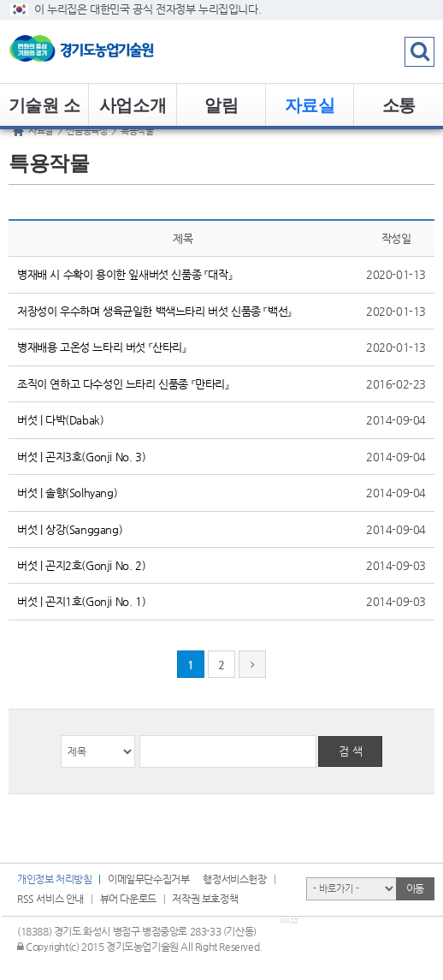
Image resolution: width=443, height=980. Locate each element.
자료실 (310, 105)
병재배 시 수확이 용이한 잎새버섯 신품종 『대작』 (124, 274)
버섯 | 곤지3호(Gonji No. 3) (81, 457)
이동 (415, 888)
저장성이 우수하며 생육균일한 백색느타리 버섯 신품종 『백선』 (154, 311)
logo (107, 51)
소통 (399, 105)
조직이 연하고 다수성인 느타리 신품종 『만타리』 (123, 384)
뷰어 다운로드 (128, 899)
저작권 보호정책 (205, 899)
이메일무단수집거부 (148, 879)
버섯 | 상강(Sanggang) (70, 529)
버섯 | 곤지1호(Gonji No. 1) (81, 601)
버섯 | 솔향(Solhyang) (67, 493)
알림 (221, 105)
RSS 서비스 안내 (50, 899)
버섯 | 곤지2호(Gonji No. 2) (81, 565)
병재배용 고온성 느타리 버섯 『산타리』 (102, 347)
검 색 (351, 751)
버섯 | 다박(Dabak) (60, 420)
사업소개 (133, 105)
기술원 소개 (44, 111)
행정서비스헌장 (234, 879)
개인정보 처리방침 (54, 879)
